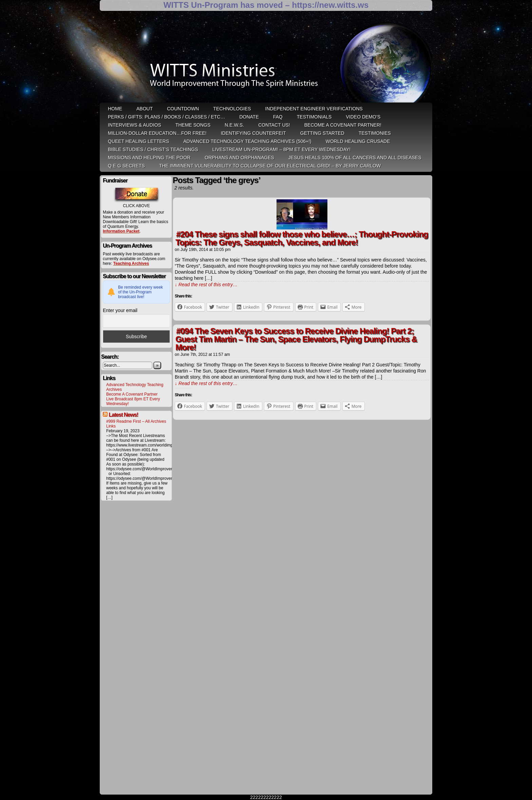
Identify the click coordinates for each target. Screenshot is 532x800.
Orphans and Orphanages (239, 158)
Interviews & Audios (135, 125)
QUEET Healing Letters (138, 141)
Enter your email (120, 310)
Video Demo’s (363, 117)
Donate (249, 117)
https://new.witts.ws (330, 5)
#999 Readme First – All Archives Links (136, 424)
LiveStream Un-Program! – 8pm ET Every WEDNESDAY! (281, 149)
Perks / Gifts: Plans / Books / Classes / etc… (166, 117)
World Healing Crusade (358, 141)
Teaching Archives (131, 263)
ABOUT (145, 109)
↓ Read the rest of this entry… (206, 285)
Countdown (183, 109)
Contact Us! (274, 125)
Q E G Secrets (126, 166)
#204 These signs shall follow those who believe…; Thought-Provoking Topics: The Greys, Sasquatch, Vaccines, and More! (302, 238)
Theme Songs (193, 125)
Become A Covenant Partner (132, 394)
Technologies (232, 109)
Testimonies (375, 133)
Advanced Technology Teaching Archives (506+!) (247, 141)
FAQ (278, 117)
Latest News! (123, 415)
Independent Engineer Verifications (314, 109)
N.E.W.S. (234, 125)
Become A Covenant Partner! (343, 125)
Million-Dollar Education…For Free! (157, 133)
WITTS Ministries (267, 59)
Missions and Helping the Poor (149, 158)
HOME (115, 109)
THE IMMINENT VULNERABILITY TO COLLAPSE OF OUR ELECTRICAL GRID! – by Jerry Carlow (270, 166)
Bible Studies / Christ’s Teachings (153, 149)
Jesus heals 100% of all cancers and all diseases (355, 158)
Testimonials (314, 117)
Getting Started (322, 133)
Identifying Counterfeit (253, 133)
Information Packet (121, 231)
